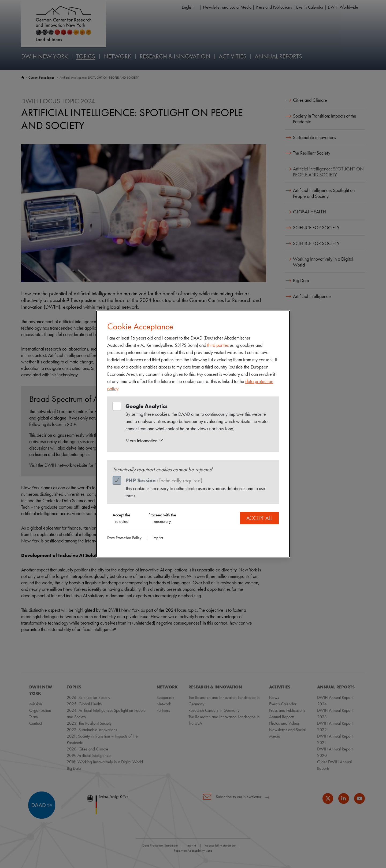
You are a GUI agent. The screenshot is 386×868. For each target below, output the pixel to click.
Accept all (259, 518)
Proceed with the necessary (162, 518)
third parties (218, 345)
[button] (198, 441)
